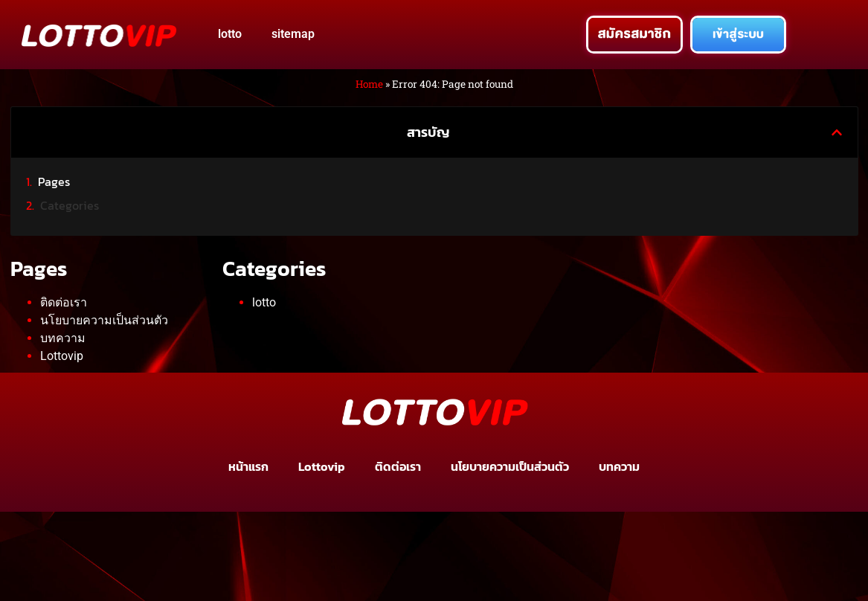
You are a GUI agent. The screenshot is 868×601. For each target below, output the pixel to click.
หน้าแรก (248, 466)
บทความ (63, 338)
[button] (837, 132)
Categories (70, 205)
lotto (230, 34)
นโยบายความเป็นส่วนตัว (104, 320)
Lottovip (62, 356)
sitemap (293, 34)
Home (369, 84)
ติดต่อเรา (64, 302)
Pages (54, 181)
